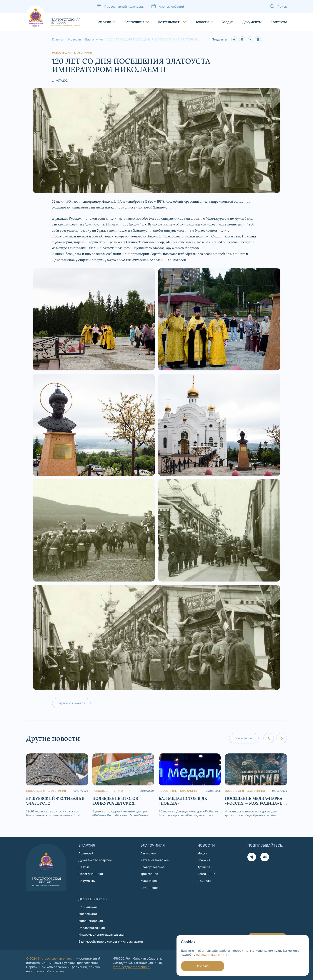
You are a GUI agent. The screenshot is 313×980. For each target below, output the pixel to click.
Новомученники (91, 874)
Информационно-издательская (102, 934)
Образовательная (92, 928)
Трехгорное (149, 874)
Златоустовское (152, 867)
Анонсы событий (171, 6)
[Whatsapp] (242, 39)
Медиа (228, 22)
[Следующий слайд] (282, 738)
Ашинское (148, 853)
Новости (201, 22)
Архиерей (86, 853)
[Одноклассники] (258, 39)
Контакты (279, 22)
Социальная (88, 907)
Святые (84, 867)
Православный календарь (124, 6)
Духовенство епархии (95, 860)
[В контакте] (250, 39)
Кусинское (149, 881)
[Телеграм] (252, 857)
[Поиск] (278, 6)
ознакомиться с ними (212, 954)
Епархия (104, 22)
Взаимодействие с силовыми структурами (111, 941)
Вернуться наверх (71, 703)
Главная (58, 39)
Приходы (204, 881)
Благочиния (134, 22)
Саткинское (149, 888)
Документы (252, 22)
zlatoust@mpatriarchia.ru (132, 967)
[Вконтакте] (265, 857)
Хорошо (203, 966)
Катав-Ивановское (155, 860)
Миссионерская (91, 921)
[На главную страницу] (53, 16)
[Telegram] (234, 39)
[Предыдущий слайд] (269, 738)
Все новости (244, 738)
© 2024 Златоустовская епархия (51, 958)
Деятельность (169, 22)
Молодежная (88, 914)
